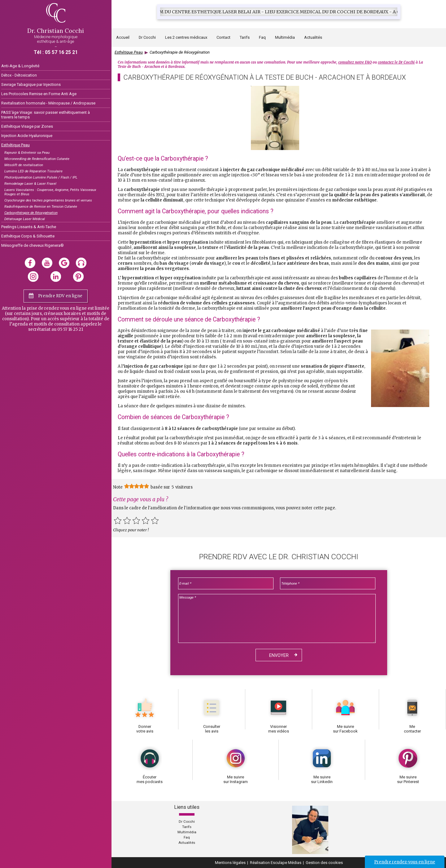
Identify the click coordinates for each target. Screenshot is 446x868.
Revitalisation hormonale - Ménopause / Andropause (48, 103)
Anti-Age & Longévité (20, 66)
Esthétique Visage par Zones (27, 126)
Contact (223, 37)
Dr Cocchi (187, 821)
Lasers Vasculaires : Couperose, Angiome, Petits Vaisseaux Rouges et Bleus (50, 192)
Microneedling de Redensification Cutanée (37, 159)
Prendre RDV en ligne (60, 296)
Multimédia (285, 37)
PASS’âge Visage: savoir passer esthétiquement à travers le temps (46, 115)
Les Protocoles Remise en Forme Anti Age (39, 94)
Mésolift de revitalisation (24, 165)
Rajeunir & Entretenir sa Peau (27, 153)
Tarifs (245, 37)
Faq (262, 37)
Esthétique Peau (15, 145)
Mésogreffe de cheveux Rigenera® (33, 245)
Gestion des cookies (324, 863)
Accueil (123, 37)
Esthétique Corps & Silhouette (28, 236)
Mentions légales (230, 863)
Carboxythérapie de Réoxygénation (31, 213)
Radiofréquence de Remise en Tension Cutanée (41, 206)
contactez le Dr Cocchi (396, 62)
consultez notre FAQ (355, 62)
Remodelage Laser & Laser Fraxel (30, 184)
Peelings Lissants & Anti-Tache (29, 227)
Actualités (187, 843)
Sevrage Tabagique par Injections (31, 84)
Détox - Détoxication (19, 75)
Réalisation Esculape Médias (276, 863)
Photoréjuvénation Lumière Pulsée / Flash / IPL (41, 177)
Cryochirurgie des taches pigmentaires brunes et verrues (48, 200)
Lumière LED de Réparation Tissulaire (33, 171)
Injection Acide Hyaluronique (27, 136)
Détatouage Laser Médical (25, 219)
